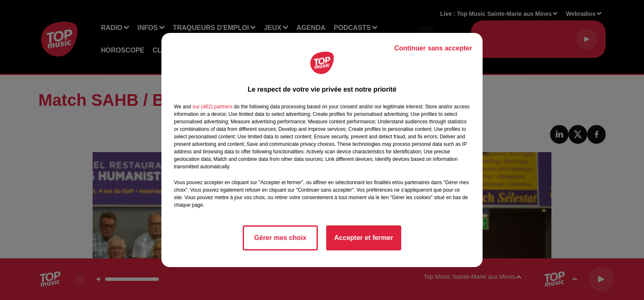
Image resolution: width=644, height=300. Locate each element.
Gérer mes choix (280, 238)
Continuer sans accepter (433, 48)
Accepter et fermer (364, 238)
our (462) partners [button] (212, 107)
